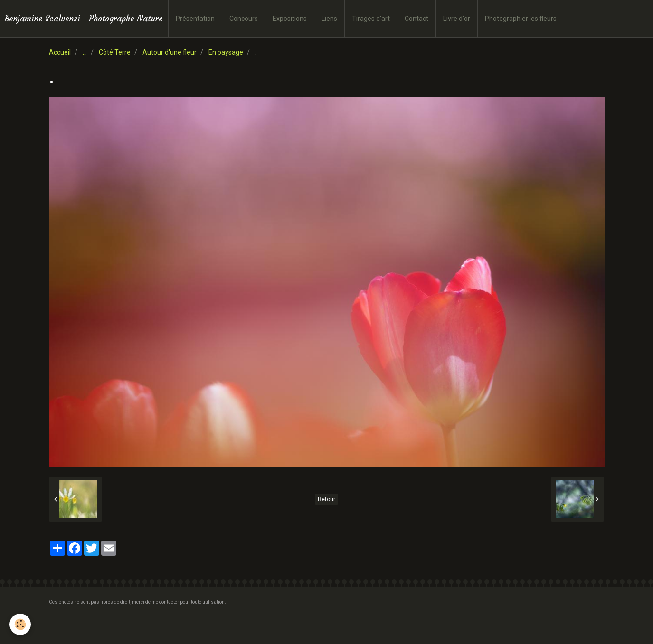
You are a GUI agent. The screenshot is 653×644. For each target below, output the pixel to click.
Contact (416, 19)
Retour (326, 499)
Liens (329, 19)
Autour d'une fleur (170, 52)
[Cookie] (20, 624)
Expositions (290, 19)
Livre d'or (457, 19)
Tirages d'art (371, 19)
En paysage (226, 52)
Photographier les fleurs (521, 19)
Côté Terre (115, 52)
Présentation (195, 19)
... (85, 52)
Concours (244, 19)
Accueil (60, 52)
